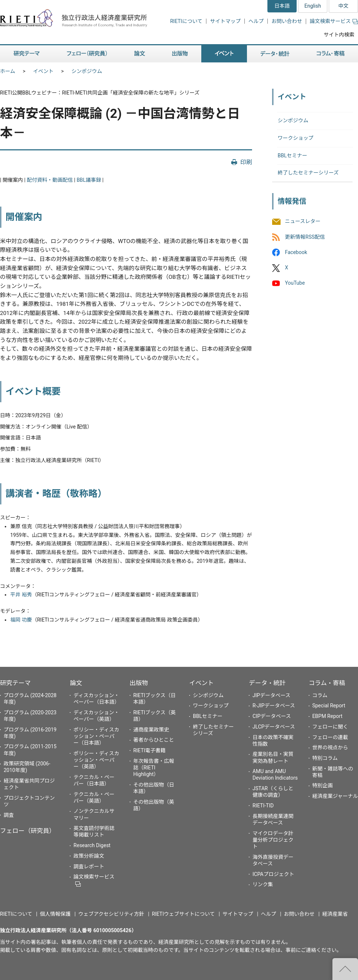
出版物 (139, 683)
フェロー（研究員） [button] (87, 54)
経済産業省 (335, 914)
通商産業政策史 (151, 730)
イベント (43, 71)
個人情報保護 (55, 914)
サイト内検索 (339, 35)
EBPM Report (327, 716)
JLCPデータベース (274, 727)
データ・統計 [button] (275, 54)
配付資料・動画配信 (50, 180)
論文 (76, 683)
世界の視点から (330, 748)
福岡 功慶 (21, 620)
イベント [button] (224, 54)
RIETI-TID (263, 806)
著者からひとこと (154, 740)
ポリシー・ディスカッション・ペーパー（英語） (96, 760)
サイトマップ (225, 21)
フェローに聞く (330, 727)
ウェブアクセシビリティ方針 (111, 914)
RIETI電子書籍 (150, 750)
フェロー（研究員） (28, 831)
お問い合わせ (287, 21)
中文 (343, 6)
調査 (9, 815)
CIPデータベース (272, 716)
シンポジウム (87, 71)
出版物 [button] (180, 54)
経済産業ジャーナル (335, 796)
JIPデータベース (271, 695)
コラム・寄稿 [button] (331, 54)
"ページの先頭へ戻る (345, 969)
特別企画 (323, 785)
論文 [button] (140, 54)
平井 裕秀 (21, 595)
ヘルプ (256, 21)
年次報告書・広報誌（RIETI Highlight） (154, 768)
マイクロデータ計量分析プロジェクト (273, 840)
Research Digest (92, 845)
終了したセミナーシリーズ (308, 173)
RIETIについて (186, 21)
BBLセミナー (292, 155)
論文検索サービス (334, 21)
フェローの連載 (330, 737)
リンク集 (263, 884)
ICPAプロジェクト (273, 874)
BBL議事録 (89, 180)
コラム (320, 695)
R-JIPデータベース (274, 706)
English (313, 6)
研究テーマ (15, 683)
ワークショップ (296, 138)
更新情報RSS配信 (305, 237)
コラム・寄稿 (327, 683)
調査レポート (89, 866)
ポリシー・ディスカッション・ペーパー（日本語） (96, 736)
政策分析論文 (89, 856)
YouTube (295, 283)
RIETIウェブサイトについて (183, 914)
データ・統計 (267, 683)
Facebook (296, 252)
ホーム (8, 71)
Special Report (329, 706)
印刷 (246, 162)
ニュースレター (303, 222)
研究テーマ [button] (27, 54)
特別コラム (325, 758)
